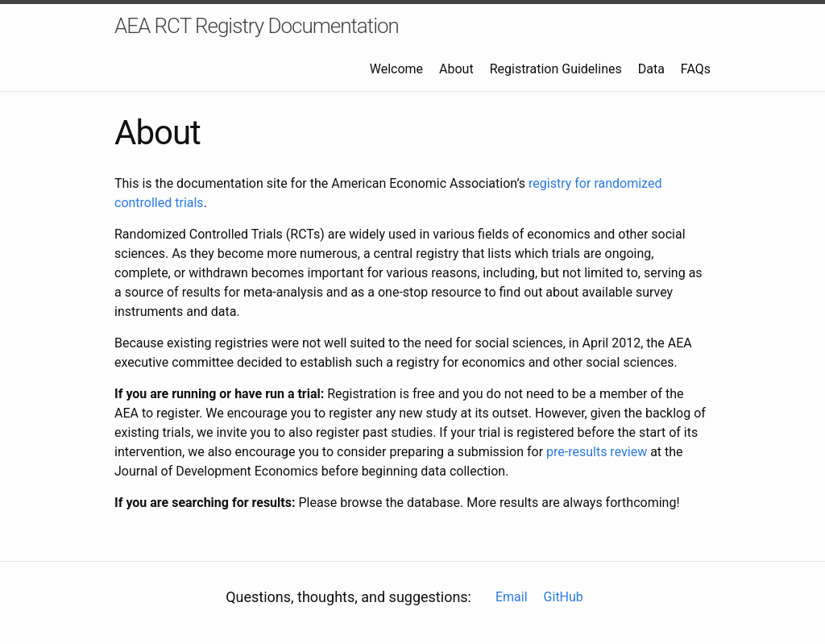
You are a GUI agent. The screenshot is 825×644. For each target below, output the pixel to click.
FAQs (696, 69)
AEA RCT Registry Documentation (257, 26)
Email (512, 597)
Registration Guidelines (556, 69)
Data (651, 69)
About (456, 69)
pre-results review (597, 452)
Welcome (396, 69)
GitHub (564, 597)
